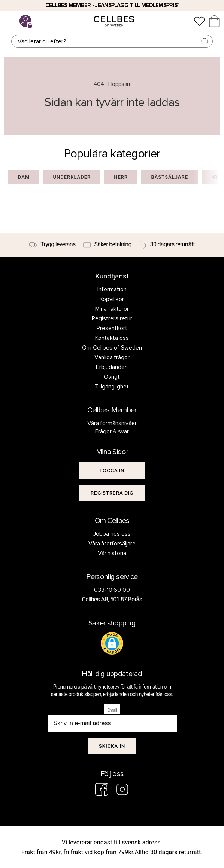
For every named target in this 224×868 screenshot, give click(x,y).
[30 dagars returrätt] (167, 245)
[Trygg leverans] (52, 245)
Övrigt (112, 377)
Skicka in (112, 746)
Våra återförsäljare (112, 544)
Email (112, 710)
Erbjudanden (112, 367)
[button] (112, 643)
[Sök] (112, 41)
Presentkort (112, 328)
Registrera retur (112, 318)
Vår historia (112, 553)
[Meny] (12, 21)
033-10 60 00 (112, 590)
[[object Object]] (112, 471)
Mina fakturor (112, 309)
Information (112, 289)
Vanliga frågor (112, 357)
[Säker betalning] (107, 245)
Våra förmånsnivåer (112, 423)
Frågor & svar (112, 431)
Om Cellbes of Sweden (112, 348)
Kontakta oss (112, 338)
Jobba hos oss (112, 534)
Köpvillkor (112, 299)
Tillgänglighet (112, 387)
